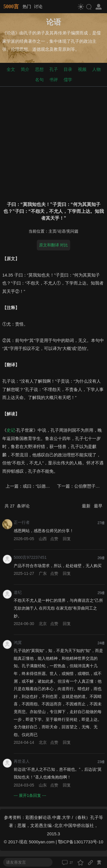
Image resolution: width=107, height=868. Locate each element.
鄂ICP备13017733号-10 (80, 842)
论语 (62, 231)
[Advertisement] (53, 143)
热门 (27, 6)
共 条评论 (17, 506)
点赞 (54, 539)
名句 (39, 80)
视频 (82, 69)
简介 (25, 69)
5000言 (11, 7)
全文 (11, 69)
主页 (53, 231)
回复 (67, 539)
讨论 (38, 6)
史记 (11, 430)
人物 (96, 69)
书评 (54, 80)
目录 (68, 69)
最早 (98, 506)
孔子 (54, 69)
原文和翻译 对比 (54, 245)
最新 (87, 506)
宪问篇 (72, 231)
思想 (39, 69)
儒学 (68, 80)
